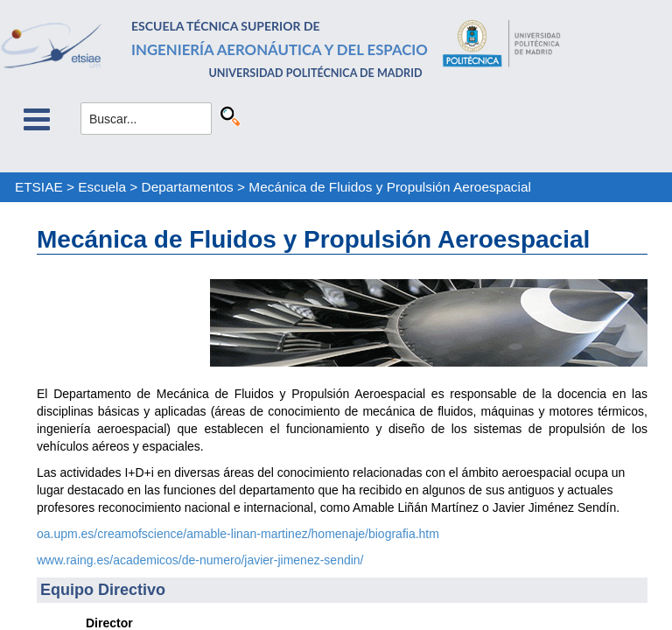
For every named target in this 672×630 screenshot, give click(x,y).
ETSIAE (39, 187)
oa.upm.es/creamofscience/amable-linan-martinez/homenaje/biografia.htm (238, 534)
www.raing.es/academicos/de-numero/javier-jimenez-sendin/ (200, 560)
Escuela (102, 187)
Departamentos (188, 187)
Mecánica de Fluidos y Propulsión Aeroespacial (390, 187)
